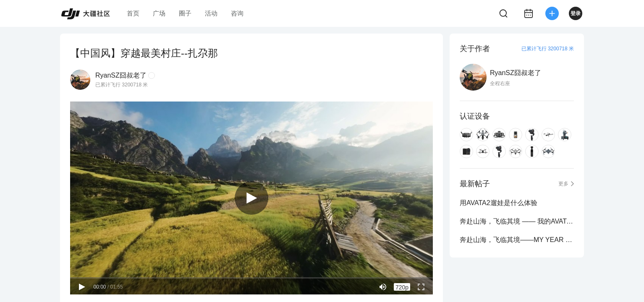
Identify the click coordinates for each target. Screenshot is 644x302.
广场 (159, 13)
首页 (133, 13)
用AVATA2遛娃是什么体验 (499, 203)
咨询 (237, 13)
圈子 (185, 13)
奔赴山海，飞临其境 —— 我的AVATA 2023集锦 (517, 221)
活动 (211, 13)
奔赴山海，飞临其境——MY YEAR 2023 (517, 240)
